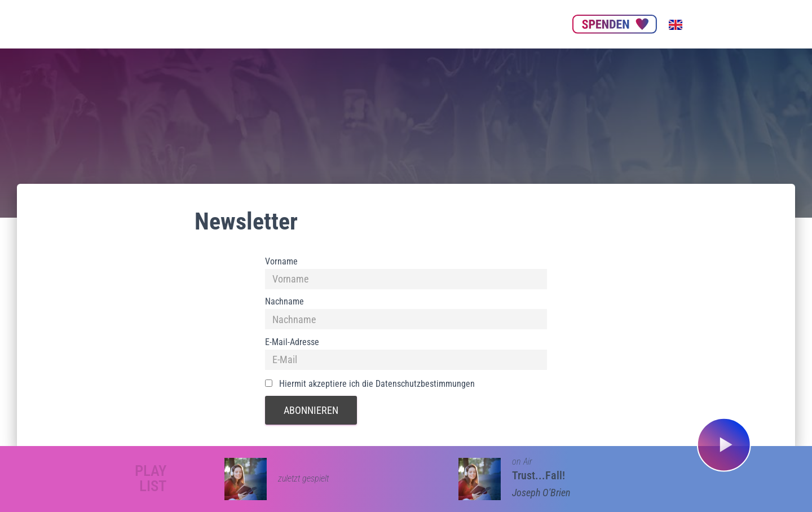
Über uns (294, 24)
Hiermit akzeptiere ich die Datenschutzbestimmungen (370, 384)
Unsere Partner (354, 24)
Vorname (281, 261)
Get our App (486, 24)
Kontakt (539, 24)
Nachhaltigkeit (422, 24)
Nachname (284, 301)
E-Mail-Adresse (292, 342)
